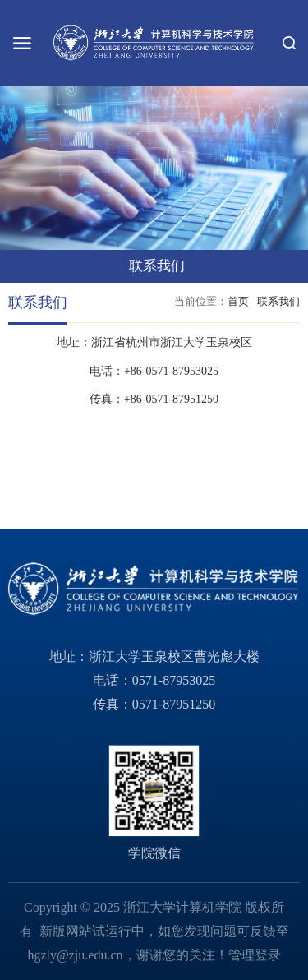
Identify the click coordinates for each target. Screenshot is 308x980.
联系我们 (278, 301)
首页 (238, 301)
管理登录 (255, 955)
